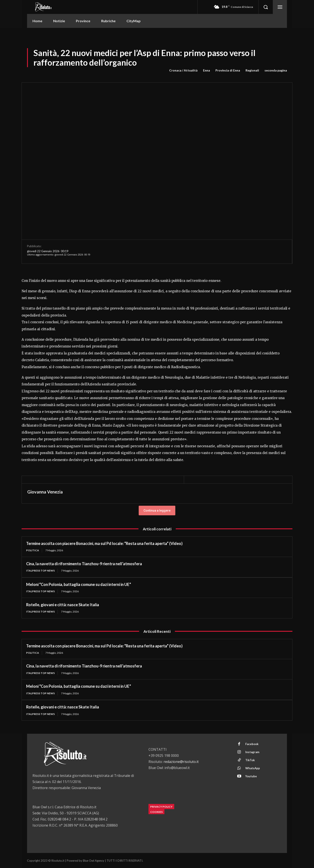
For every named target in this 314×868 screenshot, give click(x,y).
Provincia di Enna (228, 70)
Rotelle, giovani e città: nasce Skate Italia (63, 605)
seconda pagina (276, 70)
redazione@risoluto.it (181, 762)
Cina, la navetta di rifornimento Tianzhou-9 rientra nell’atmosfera (84, 564)
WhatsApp (253, 768)
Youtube (251, 776)
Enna (206, 70)
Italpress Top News (40, 571)
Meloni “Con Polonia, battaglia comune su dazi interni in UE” (79, 584)
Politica (33, 550)
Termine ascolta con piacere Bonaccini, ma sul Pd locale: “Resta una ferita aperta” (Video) (104, 543)
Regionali (252, 70)
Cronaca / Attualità (183, 70)
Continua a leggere (157, 511)
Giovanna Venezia (45, 492)
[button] (266, 7)
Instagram (252, 752)
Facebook (252, 744)
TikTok (250, 760)
